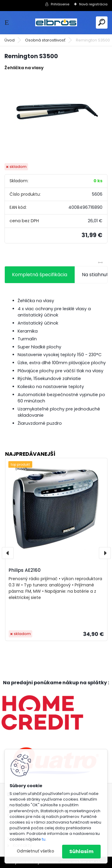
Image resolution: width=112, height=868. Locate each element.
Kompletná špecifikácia (40, 275)
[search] (102, 22)
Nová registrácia (93, 4)
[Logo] (56, 23)
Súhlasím (81, 851)
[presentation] (8, 553)
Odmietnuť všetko (35, 851)
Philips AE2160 (25, 570)
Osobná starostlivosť (45, 40)
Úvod (10, 40)
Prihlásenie (60, 4)
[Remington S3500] (56, 117)
